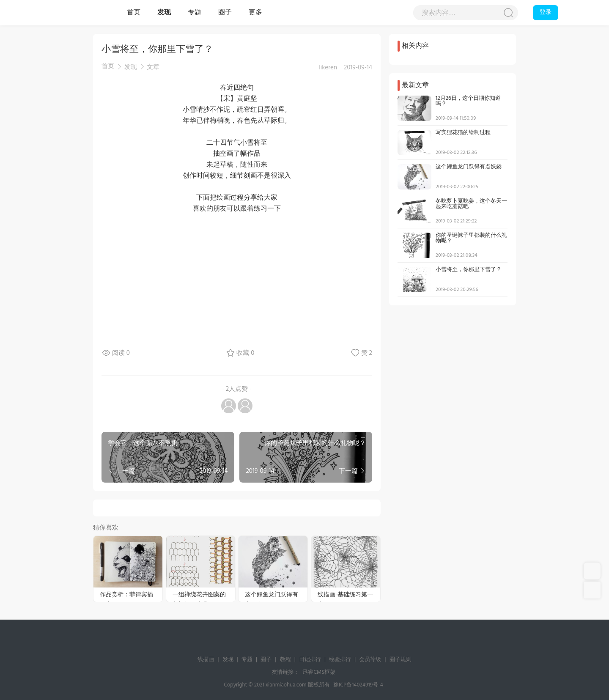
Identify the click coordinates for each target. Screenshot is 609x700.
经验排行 (340, 660)
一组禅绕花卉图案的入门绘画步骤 (199, 596)
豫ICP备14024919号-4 (358, 685)
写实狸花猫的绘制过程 (463, 133)
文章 (153, 67)
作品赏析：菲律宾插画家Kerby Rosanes (126, 596)
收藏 (245, 353)
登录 (546, 12)
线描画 (85, 13)
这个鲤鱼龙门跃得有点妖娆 (272, 596)
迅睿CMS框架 (319, 672)
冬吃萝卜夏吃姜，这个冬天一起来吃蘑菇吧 (471, 204)
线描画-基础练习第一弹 (345, 596)
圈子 (225, 13)
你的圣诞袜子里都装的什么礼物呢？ (471, 238)
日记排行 (310, 660)
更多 (255, 13)
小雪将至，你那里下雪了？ (469, 270)
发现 (164, 13)
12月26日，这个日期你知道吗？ (468, 101)
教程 (285, 660)
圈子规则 (401, 660)
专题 (195, 13)
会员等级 (370, 660)
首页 (134, 13)
